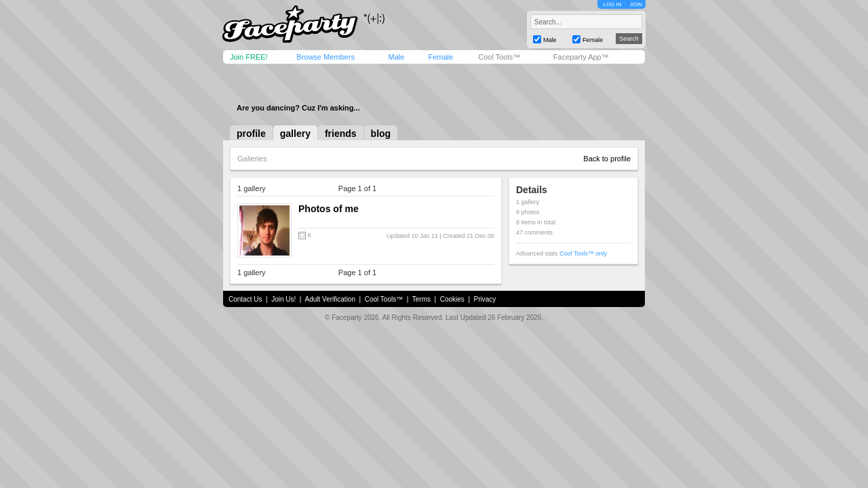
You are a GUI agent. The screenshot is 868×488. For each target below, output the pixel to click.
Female (440, 57)
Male (396, 57)
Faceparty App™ (581, 57)
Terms (421, 299)
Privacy (485, 299)
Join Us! (283, 299)
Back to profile (607, 159)
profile (251, 134)
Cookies (452, 299)
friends (341, 134)
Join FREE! (249, 57)
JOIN (636, 4)
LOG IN (612, 4)
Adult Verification (330, 299)
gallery (295, 134)
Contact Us (245, 299)
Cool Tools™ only (583, 253)
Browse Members (325, 57)
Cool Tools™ (499, 57)
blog (381, 134)
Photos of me (329, 209)
